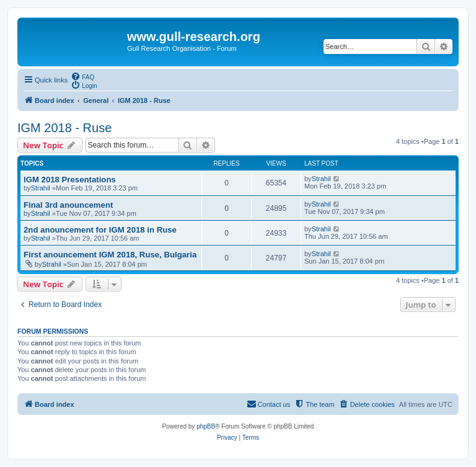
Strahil (41, 188)
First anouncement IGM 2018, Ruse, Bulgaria (110, 255)
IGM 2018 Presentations (70, 180)
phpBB (206, 426)
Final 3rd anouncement (68, 205)
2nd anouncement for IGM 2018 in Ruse (100, 230)
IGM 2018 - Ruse (64, 128)
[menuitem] (82, 76)
